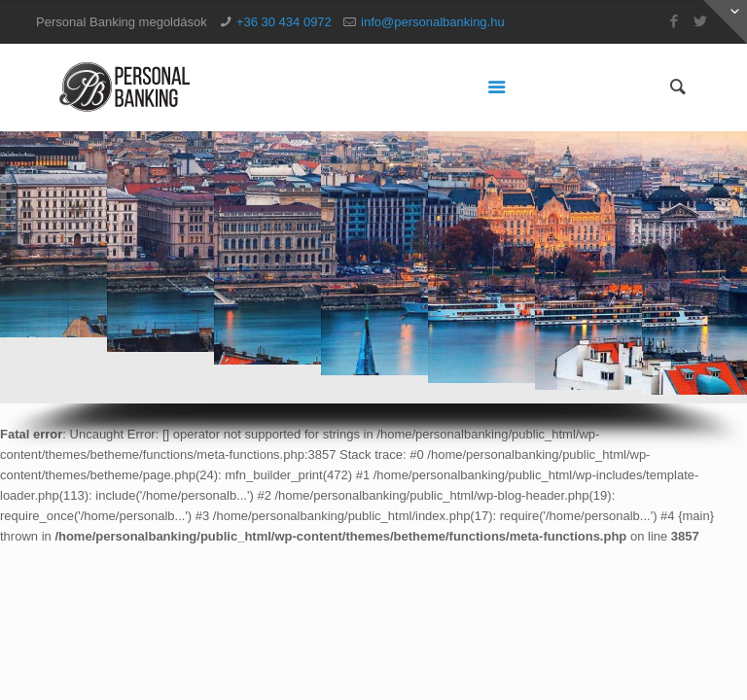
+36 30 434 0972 (284, 22)
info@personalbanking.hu (433, 22)
